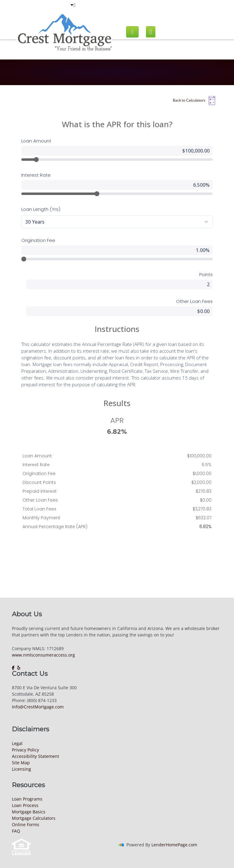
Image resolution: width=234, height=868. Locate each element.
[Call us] (132, 32)
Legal (17, 743)
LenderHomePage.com (174, 845)
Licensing (21, 769)
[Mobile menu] (151, 32)
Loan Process (25, 805)
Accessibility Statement (35, 756)
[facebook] (14, 668)
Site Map (21, 763)
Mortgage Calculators (34, 818)
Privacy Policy (25, 750)
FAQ (16, 831)
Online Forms (26, 825)
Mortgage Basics (29, 812)
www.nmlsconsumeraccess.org (43, 655)
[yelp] (19, 668)
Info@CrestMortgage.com (38, 707)
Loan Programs (27, 799)
